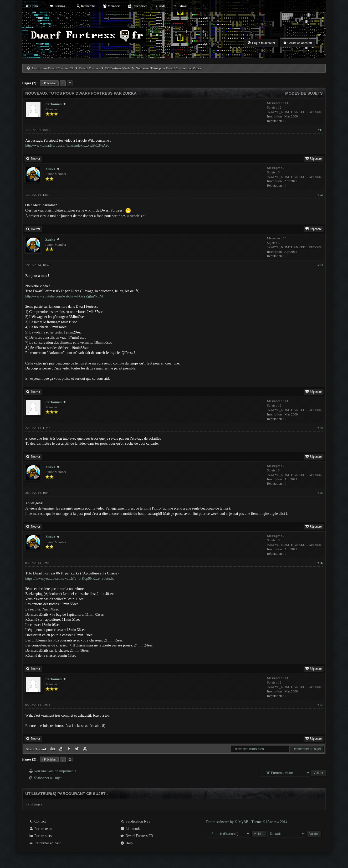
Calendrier (137, 6)
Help (126, 843)
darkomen (53, 104)
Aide (160, 6)
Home (32, 6)
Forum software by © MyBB (228, 822)
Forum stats (40, 836)
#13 (320, 265)
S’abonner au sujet (48, 778)
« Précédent (49, 83)
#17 (320, 705)
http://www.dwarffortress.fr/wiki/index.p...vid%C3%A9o (67, 145)
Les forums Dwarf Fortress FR (53, 68)
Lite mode (130, 829)
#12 (320, 195)
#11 (320, 130)
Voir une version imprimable (55, 771)
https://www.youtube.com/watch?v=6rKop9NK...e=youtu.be (70, 579)
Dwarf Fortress (89, 68)
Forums (57, 6)
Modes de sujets (304, 93)
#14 (320, 428)
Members (111, 6)
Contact (37, 821)
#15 (320, 493)
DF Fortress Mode (118, 68)
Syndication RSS (135, 821)
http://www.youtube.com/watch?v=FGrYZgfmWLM (64, 296)
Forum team (40, 829)
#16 (320, 563)
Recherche (86, 6)
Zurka (50, 169)
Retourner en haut (45, 843)
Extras (179, 6)
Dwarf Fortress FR (137, 836)
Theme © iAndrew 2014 (269, 822)
